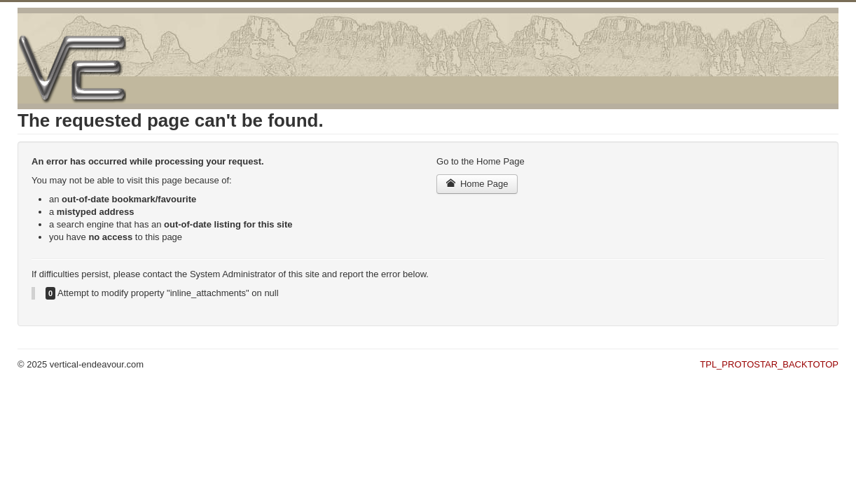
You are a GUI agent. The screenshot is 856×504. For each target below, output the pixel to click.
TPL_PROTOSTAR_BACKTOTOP (769, 364)
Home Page (477, 184)
